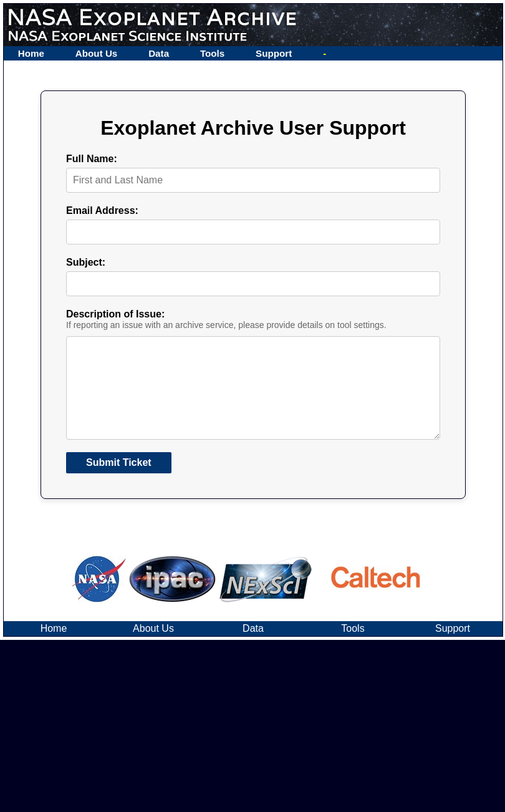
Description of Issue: (115, 314)
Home (31, 53)
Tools (212, 53)
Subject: (86, 262)
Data (159, 53)
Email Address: (102, 210)
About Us (97, 53)
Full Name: (92, 159)
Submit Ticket (119, 482)
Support (274, 53)
